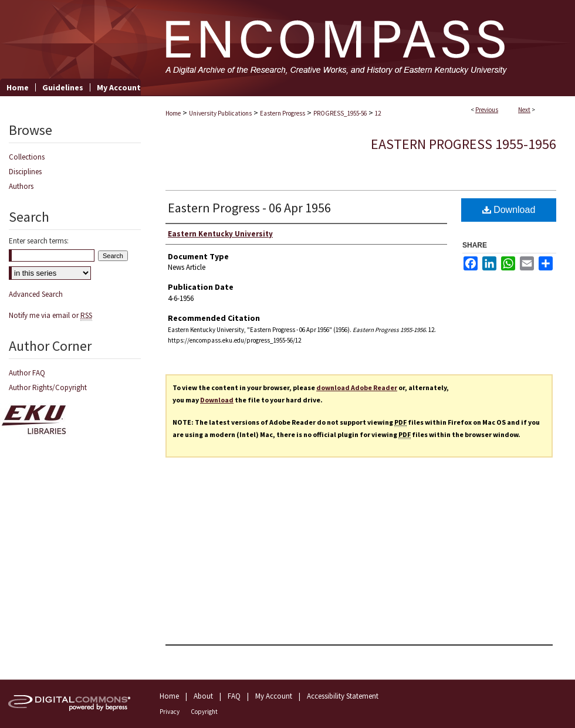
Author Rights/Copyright (48, 387)
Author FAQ (27, 373)
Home (173, 113)
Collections (27, 157)
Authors (21, 186)
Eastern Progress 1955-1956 (464, 144)
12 (378, 113)
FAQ (234, 696)
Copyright (204, 712)
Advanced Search (36, 294)
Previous (487, 110)
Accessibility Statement (343, 696)
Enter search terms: (39, 241)
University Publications (220, 113)
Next (524, 110)
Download (509, 210)
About (203, 696)
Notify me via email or (50, 315)
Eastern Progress (283, 113)
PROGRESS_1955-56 (340, 113)
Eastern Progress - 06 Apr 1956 (249, 208)
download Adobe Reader (357, 387)
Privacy (170, 712)
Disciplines (25, 172)
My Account (274, 696)
